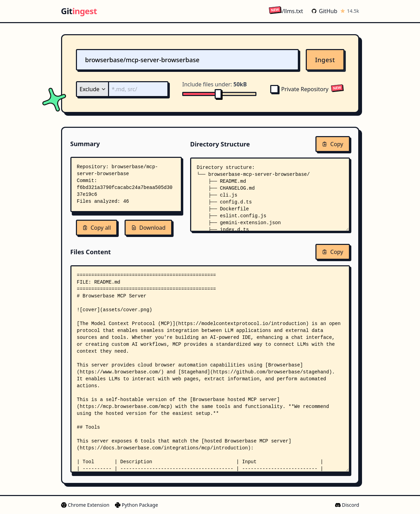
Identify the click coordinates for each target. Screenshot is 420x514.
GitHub (324, 11)
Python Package (136, 505)
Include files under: (214, 84)
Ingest (325, 60)
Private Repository (299, 89)
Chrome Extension (85, 505)
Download (148, 228)
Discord (347, 505)
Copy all (97, 228)
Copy (333, 144)
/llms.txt (286, 11)
